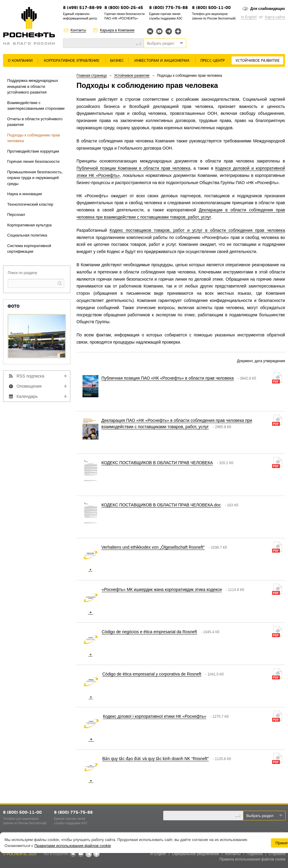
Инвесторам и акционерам (162, 61)
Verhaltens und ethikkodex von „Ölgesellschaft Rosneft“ (153, 547)
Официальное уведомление (195, 854)
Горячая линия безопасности (33, 161)
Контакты (78, 30)
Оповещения (29, 386)
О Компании (20, 61)
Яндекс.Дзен (178, 31)
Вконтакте (150, 31)
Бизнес (117, 61)
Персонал (16, 215)
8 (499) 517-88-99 (82, 8)
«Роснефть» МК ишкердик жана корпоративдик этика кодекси (162, 589)
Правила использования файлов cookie (253, 859)
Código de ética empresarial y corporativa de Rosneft (152, 674)
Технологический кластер (30, 204)
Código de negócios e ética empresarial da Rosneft (149, 632)
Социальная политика (27, 235)
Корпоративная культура (29, 225)
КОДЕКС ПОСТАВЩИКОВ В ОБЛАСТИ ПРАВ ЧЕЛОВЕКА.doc (161, 505)
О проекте (277, 854)
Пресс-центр (213, 61)
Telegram (169, 31)
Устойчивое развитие (258, 61)
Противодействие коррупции (33, 151)
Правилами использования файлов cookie (73, 846)
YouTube (159, 31)
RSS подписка (30, 376)
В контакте (73, 854)
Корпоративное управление (72, 61)
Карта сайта (275, 17)
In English (249, 17)
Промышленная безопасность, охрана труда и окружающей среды (35, 178)
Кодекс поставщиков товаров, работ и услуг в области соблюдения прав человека (197, 230)
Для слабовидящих (268, 9)
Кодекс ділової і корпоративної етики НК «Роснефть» (155, 716)
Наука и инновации (24, 194)
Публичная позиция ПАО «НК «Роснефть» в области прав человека (168, 378)
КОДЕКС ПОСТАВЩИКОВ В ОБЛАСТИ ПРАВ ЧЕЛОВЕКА (157, 463)
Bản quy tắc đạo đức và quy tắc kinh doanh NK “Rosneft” (156, 759)
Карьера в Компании (117, 30)
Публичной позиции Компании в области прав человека (133, 168)
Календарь (27, 396)
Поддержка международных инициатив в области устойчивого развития (33, 86)
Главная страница (92, 76)
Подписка (255, 854)
